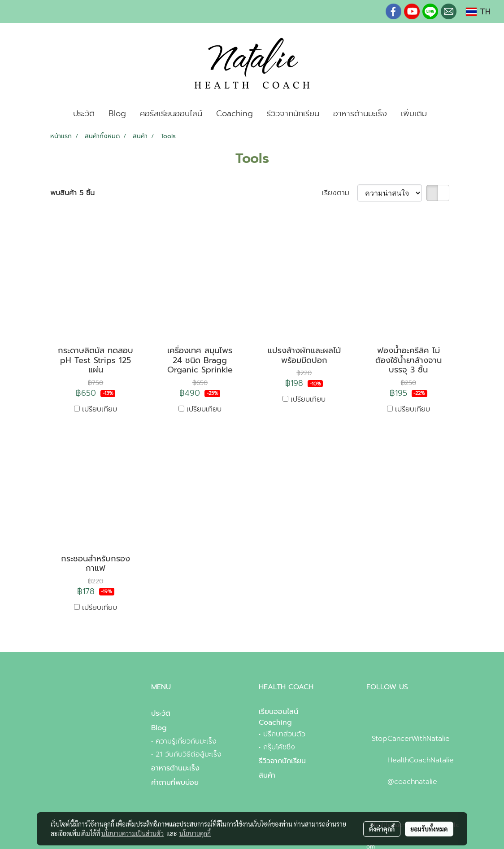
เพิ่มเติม (414, 114)
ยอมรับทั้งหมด (429, 829)
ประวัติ (84, 114)
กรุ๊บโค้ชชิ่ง (279, 747)
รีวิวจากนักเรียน (293, 114)
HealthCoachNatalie (421, 760)
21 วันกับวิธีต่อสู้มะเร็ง (189, 754)
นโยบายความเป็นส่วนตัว (133, 833)
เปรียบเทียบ (100, 409)
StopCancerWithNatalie (411, 739)
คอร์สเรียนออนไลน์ (171, 114)
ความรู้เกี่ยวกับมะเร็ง (186, 741)
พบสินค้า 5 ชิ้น (72, 193)
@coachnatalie (412, 782)
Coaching (235, 114)
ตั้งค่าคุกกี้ (382, 829)
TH (478, 12)
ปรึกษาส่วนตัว (284, 734)
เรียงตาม (340, 193)
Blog (117, 114)
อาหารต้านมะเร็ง (360, 114)
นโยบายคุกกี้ (195, 833)
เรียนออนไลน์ (278, 712)
